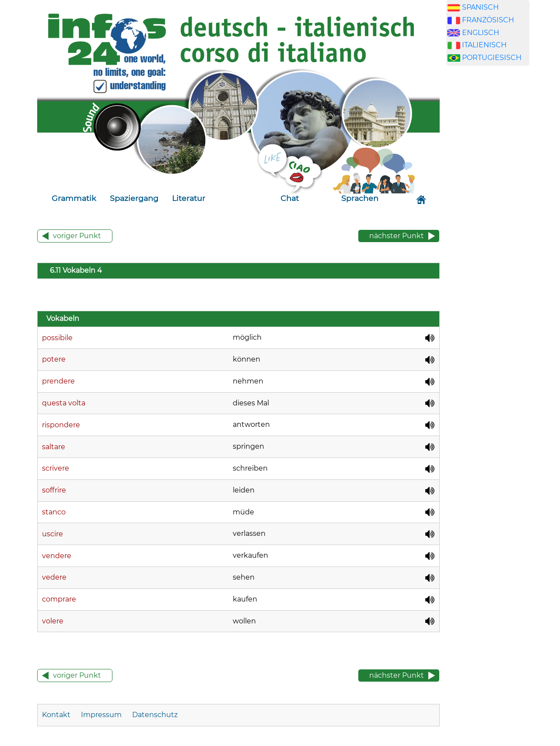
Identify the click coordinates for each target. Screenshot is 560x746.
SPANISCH (480, 7)
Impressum (101, 715)
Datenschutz (155, 715)
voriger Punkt (77, 236)
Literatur (189, 198)
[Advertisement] (488, 222)
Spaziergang (134, 198)
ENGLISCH (481, 33)
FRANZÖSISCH (488, 20)
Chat (290, 198)
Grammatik (74, 198)
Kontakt (57, 715)
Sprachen (360, 198)
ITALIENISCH (484, 45)
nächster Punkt (397, 236)
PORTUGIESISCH (492, 58)
